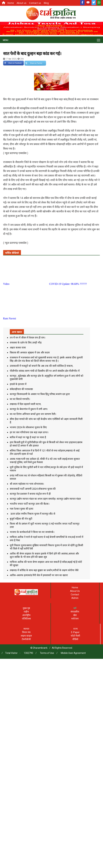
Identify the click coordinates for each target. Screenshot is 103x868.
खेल (75, 615)
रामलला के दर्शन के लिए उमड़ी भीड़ (26, 343)
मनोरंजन (75, 619)
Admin (75, 598)
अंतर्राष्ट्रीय (26, 615)
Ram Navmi (10, 318)
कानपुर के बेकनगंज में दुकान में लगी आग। (29, 409)
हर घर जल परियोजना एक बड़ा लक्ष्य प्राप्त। (29, 432)
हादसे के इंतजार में (18, 384)
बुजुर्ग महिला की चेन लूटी (21, 519)
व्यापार (26, 629)
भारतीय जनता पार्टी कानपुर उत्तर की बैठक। (30, 504)
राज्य (75, 629)
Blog (46, 3)
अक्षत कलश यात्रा (18, 348)
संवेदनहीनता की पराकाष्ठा (21, 389)
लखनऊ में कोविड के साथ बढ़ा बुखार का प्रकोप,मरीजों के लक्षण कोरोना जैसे (44, 570)
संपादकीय (75, 612)
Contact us (35, 3)
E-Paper (75, 632)
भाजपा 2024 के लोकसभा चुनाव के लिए (28, 427)
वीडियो (75, 639)
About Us (75, 591)
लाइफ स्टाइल (26, 636)
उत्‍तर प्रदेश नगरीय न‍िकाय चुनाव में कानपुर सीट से (32, 514)
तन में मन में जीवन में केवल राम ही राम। (28, 338)
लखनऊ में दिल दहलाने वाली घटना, (26, 404)
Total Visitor (11, 653)
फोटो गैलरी (75, 636)
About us (22, 3)
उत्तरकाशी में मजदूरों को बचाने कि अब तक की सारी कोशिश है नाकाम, (41, 366)
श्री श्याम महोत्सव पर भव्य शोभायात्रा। (27, 484)
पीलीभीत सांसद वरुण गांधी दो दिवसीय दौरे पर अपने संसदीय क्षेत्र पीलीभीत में (45, 371)
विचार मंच (26, 632)
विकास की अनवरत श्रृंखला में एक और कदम (30, 353)
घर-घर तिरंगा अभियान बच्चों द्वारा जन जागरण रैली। (33, 414)
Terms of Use (47, 653)
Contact (75, 595)
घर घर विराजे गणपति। (20, 399)
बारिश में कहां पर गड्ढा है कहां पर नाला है (28, 437)
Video (6, 284)
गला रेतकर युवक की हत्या (22, 509)
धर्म (75, 608)
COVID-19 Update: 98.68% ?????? (68, 284)
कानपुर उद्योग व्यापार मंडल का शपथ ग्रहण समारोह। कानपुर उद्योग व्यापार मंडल (45, 499)
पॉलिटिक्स (26, 619)
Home (11, 3)
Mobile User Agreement (73, 653)
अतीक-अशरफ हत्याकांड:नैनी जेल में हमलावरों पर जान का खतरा (39, 575)
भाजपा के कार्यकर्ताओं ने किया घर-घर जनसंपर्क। (32, 532)
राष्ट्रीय (26, 612)
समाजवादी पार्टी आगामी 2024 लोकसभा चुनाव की (33, 489)
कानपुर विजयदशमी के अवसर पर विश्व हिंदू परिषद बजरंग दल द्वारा (40, 394)
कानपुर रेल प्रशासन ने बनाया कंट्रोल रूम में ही (30, 494)
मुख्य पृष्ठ (26, 608)
